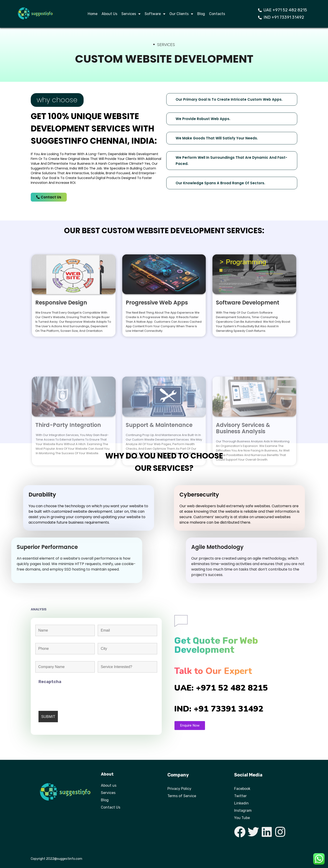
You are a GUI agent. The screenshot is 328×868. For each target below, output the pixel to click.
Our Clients (181, 14)
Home (93, 14)
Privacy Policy (179, 789)
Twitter (240, 796)
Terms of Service (182, 796)
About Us (109, 14)
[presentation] (73, 695)
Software (155, 14)
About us (109, 785)
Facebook (242, 789)
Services (131, 14)
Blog (201, 14)
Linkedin (241, 803)
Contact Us (111, 807)
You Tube (242, 818)
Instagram (243, 810)
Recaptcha (50, 682)
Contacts (217, 14)
